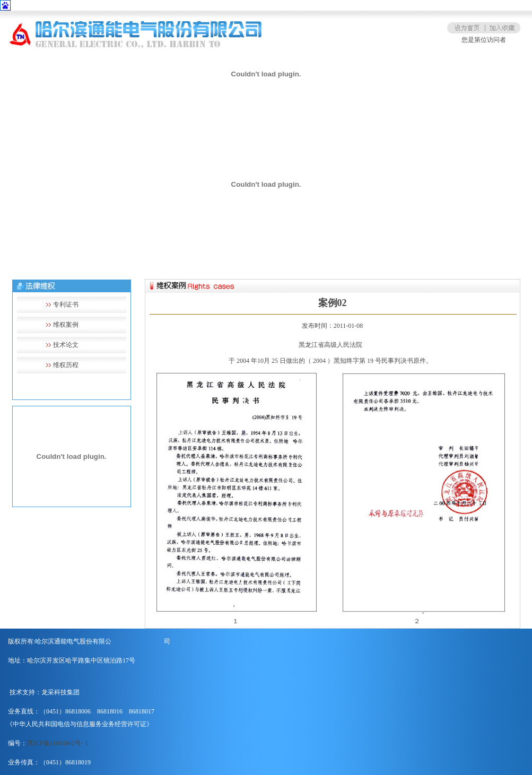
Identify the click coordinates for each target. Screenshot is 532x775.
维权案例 (66, 325)
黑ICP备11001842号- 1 (58, 743)
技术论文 (66, 345)
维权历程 (66, 365)
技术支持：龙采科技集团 (45, 692)
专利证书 (66, 304)
